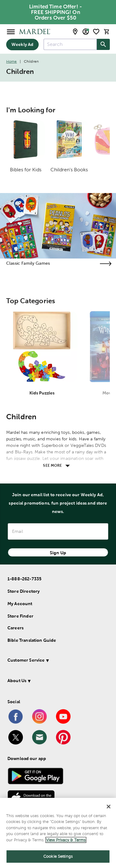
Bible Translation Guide (32, 640)
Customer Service (26, 660)
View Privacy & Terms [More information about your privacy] (66, 840)
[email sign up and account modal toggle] (86, 32)
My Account (20, 604)
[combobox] (70, 44)
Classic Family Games (28, 263)
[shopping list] (96, 32)
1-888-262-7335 (24, 579)
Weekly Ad (22, 44)
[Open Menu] (11, 31)
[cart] (107, 31)
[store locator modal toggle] (75, 32)
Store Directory (24, 591)
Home (12, 61)
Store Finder (20, 616)
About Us (17, 681)
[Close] (109, 807)
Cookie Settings (58, 856)
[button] (57, 661)
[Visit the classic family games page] (105, 264)
